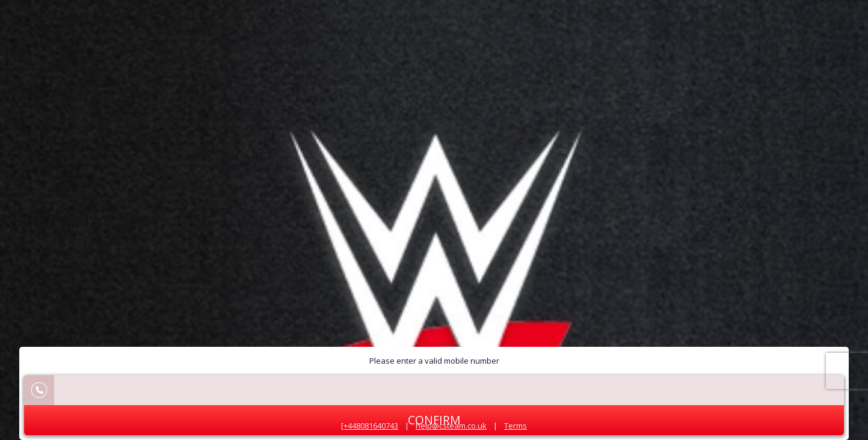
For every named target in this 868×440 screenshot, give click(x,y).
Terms (516, 426)
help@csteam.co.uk (451, 426)
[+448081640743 (370, 426)
